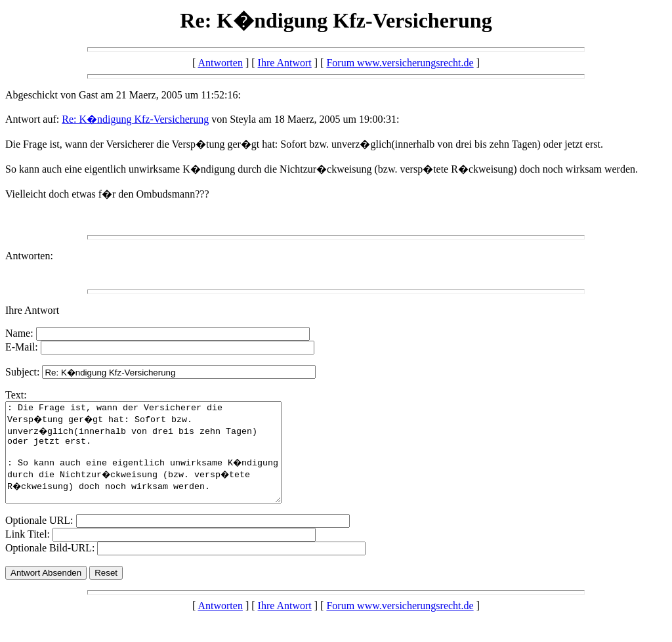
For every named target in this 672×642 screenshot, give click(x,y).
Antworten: (29, 256)
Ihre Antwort (285, 63)
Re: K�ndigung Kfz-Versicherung (135, 119)
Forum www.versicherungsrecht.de (400, 63)
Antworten (220, 63)
